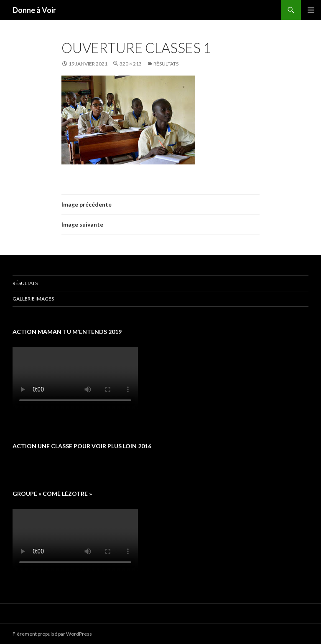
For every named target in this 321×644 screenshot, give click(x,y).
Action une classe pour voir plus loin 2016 (82, 446)
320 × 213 (131, 64)
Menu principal (311, 10)
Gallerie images (33, 299)
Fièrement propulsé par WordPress (52, 634)
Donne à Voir (34, 10)
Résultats (166, 64)
